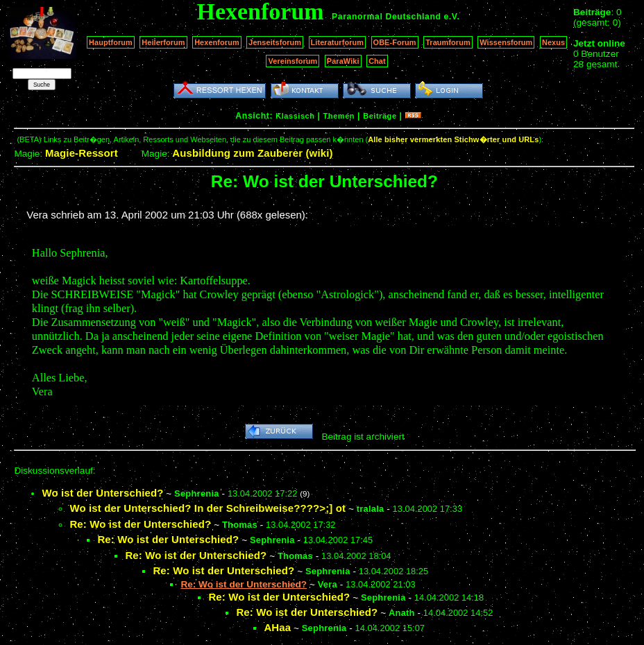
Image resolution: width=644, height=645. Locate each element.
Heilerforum (163, 42)
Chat (377, 61)
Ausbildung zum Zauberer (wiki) (252, 153)
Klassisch (295, 116)
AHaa (277, 627)
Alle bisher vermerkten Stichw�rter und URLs (453, 139)
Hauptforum (111, 42)
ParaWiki (343, 61)
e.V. (451, 17)
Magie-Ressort (82, 153)
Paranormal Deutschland (387, 17)
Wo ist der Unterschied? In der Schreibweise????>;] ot (207, 508)
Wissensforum (506, 42)
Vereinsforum (293, 61)
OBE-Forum (395, 42)
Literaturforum (337, 42)
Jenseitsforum (275, 42)
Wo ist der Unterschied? (102, 493)
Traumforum (448, 42)
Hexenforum (217, 42)
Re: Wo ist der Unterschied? (140, 524)
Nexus (553, 42)
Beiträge (380, 116)
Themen (339, 116)
